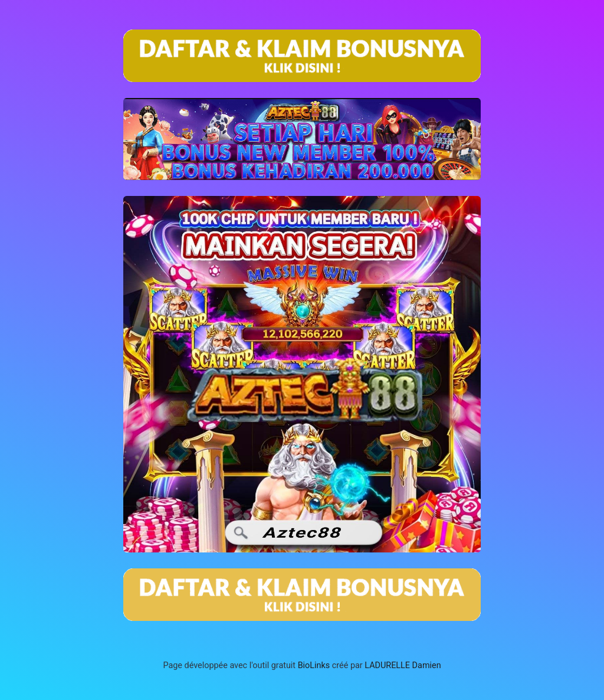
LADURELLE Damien (403, 665)
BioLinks (314, 665)
